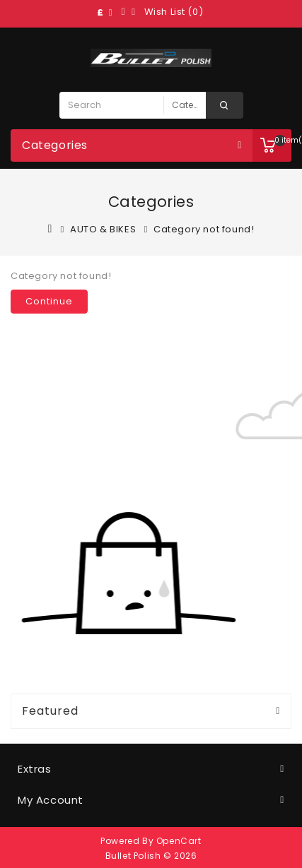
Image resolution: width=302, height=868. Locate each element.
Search (225, 105)
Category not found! (204, 229)
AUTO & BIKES (103, 229)
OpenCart (179, 841)
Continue (49, 301)
